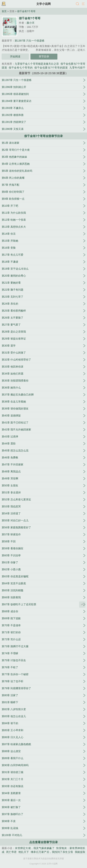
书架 (4, 4)
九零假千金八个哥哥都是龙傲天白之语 (37, 64)
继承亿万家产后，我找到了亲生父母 (52, 852)
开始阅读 (15, 57)
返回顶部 (82, 605)
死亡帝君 (11, 852)
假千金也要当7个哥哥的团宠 (51, 68)
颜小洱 (30, 23)
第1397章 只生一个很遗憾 (29, 41)
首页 (4, 11)
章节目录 (44, 57)
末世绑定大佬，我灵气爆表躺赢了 (35, 848)
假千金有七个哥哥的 (21, 68)
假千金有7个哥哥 (26, 11)
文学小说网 (43, 4)
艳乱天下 (24, 852)
